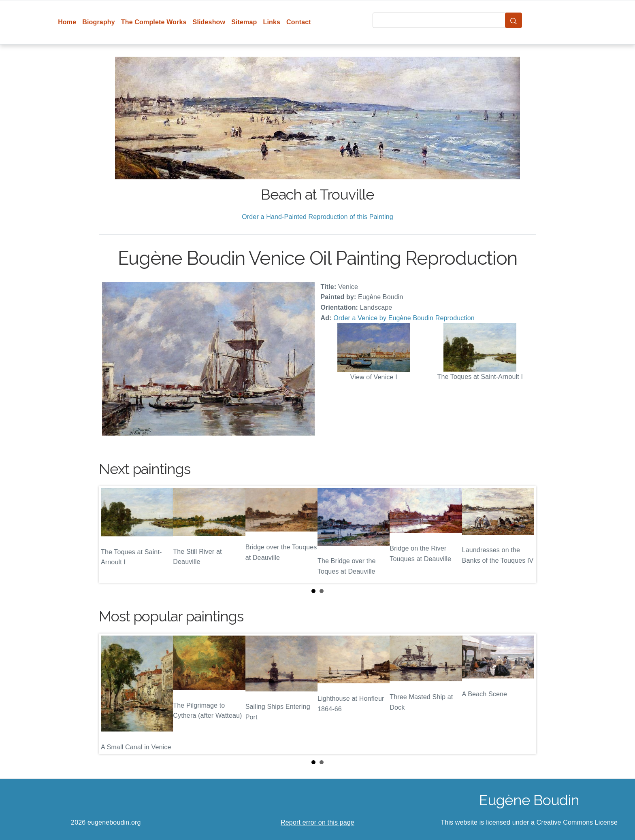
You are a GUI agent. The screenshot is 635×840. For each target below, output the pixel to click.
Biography (99, 22)
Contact (299, 22)
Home (67, 22)
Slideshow (209, 22)
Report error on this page (317, 822)
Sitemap (244, 22)
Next (524, 535)
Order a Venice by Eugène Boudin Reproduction (404, 318)
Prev (111, 535)
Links (272, 22)
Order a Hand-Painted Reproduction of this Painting (317, 217)
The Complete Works (154, 22)
